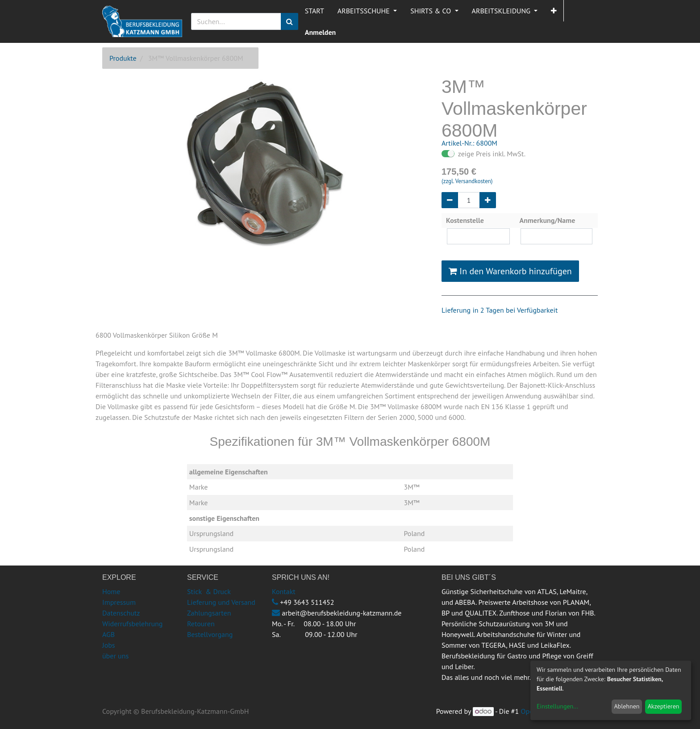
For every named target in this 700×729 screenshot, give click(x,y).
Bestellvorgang (210, 634)
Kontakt (284, 591)
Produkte (123, 58)
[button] (554, 11)
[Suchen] (290, 21)
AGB (108, 634)
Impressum (119, 602)
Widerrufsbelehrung (132, 624)
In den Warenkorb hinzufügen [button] (510, 271)
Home (111, 591)
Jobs (109, 645)
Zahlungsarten (209, 613)
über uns (115, 656)
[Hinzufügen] (488, 200)
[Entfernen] (450, 200)
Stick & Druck (209, 591)
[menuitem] (315, 11)
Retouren (201, 624)
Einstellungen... (557, 706)
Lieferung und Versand (221, 602)
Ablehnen (627, 706)
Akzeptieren (664, 706)
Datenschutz (121, 613)
